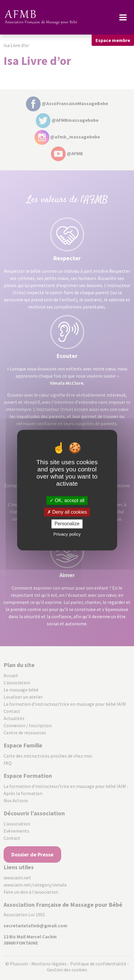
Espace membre (113, 40)
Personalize (67, 524)
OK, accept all (67, 500)
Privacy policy (67, 534)
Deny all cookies (67, 512)
